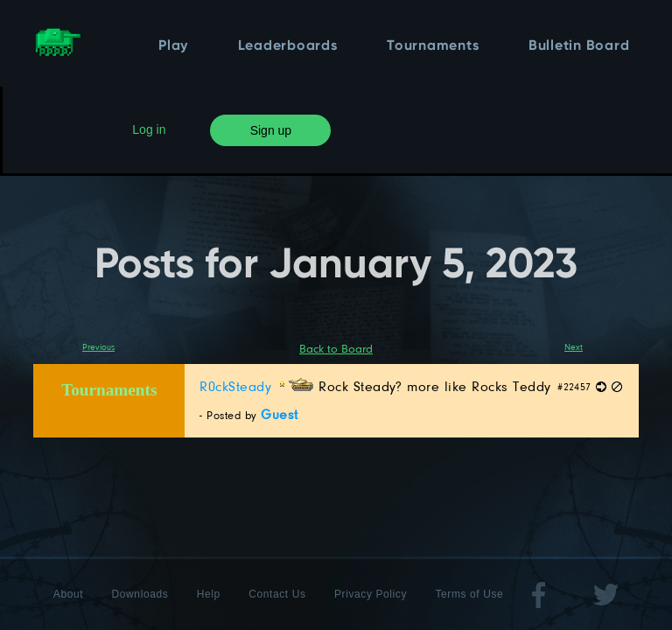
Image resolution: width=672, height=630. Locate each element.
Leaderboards (288, 46)
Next (574, 346)
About (68, 594)
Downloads (140, 594)
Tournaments (433, 46)
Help (209, 594)
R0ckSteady (256, 386)
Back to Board (336, 348)
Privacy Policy (371, 594)
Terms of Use (469, 594)
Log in (149, 129)
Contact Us (277, 594)
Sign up (271, 130)
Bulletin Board (579, 46)
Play (173, 46)
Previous (98, 346)
